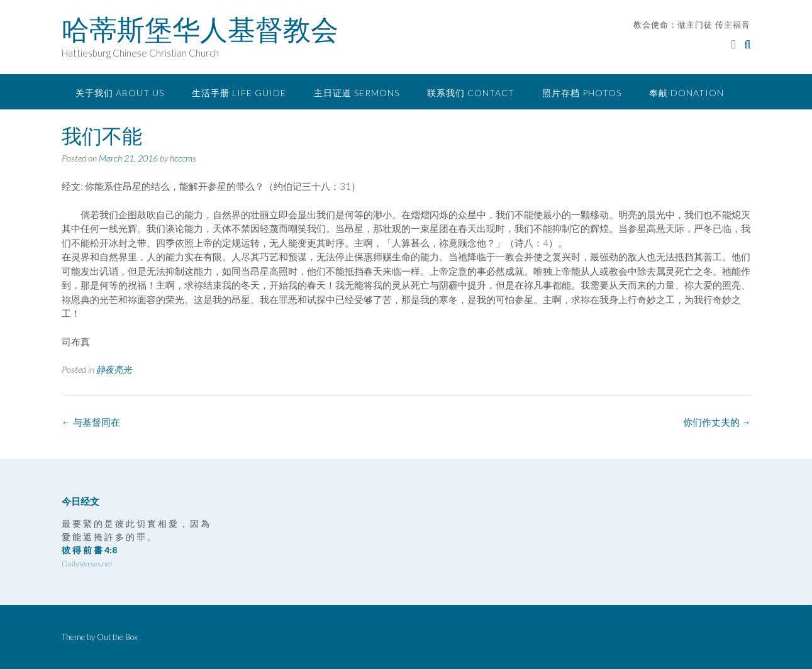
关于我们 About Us (120, 93)
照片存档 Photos (582, 93)
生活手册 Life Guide (239, 93)
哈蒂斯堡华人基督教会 (200, 30)
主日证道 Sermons (357, 93)
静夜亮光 (114, 369)
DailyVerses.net (87, 564)
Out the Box (117, 637)
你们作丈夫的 (717, 422)
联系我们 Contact (471, 93)
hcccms (183, 158)
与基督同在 (91, 422)
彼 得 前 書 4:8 (89, 550)
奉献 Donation (687, 93)
